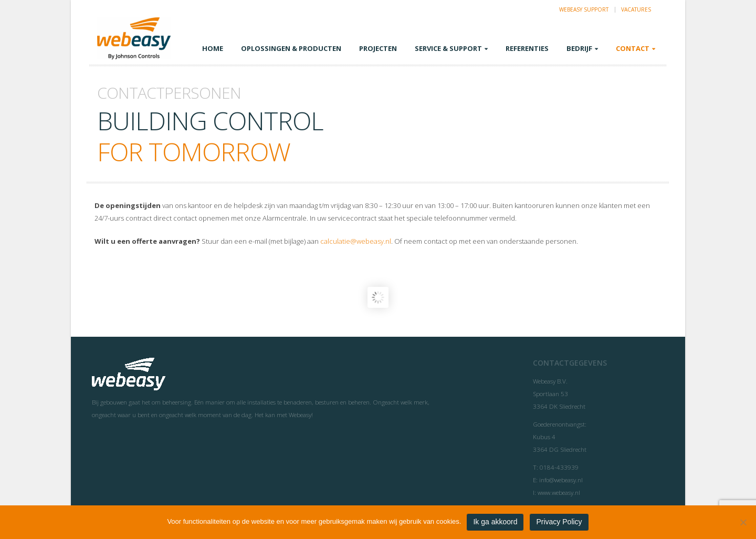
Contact (633, 48)
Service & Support (448, 48)
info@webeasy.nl (561, 480)
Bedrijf (579, 48)
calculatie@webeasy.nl (356, 241)
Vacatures (636, 9)
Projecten (378, 48)
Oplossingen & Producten (291, 48)
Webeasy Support (584, 9)
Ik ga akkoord (495, 522)
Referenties (527, 48)
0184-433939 (559, 467)
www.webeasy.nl (559, 492)
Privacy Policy (559, 522)
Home (213, 48)
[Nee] (743, 522)
